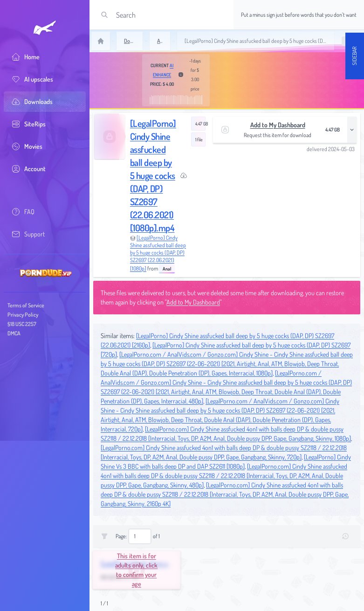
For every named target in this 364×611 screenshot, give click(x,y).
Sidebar (354, 56)
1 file (199, 139)
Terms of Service (26, 305)
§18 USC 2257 (22, 324)
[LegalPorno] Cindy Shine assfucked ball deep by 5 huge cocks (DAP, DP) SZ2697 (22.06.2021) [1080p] (158, 253)
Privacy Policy (23, 315)
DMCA (14, 333)
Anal (167, 269)
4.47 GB (200, 124)
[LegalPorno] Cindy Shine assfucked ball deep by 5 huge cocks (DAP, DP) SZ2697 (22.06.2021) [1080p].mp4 (153, 175)
